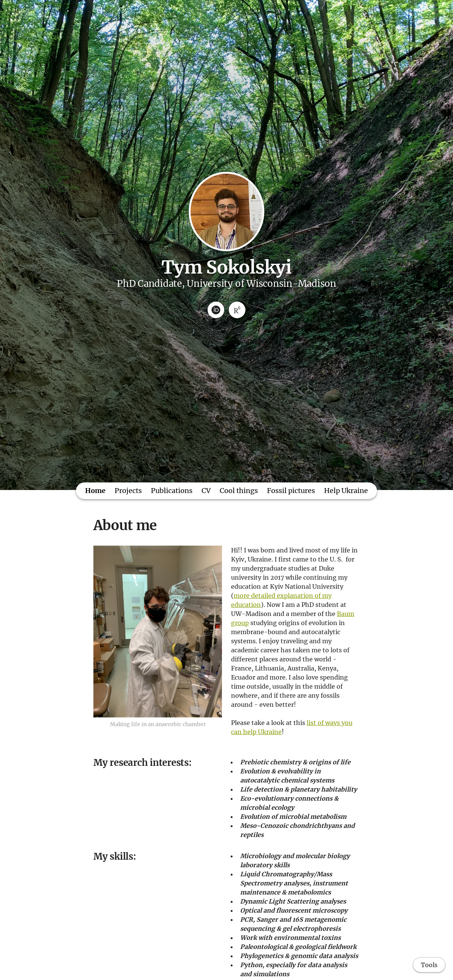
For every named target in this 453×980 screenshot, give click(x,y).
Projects (128, 491)
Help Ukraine (346, 491)
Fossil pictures (291, 491)
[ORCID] (216, 310)
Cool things (239, 491)
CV (206, 491)
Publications (172, 491)
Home (95, 491)
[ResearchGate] (237, 310)
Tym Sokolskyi (227, 267)
